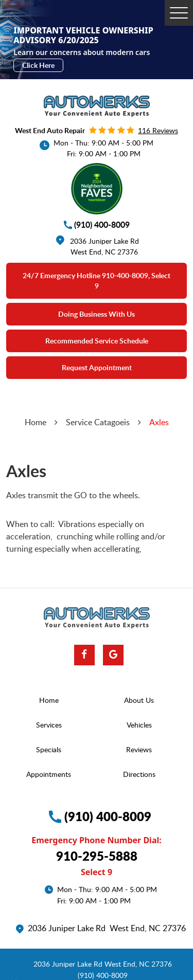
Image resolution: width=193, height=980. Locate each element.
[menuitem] (51, 700)
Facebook (84, 655)
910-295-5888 (97, 856)
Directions (139, 774)
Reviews (139, 749)
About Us (139, 700)
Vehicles (139, 725)
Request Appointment (97, 367)
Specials (49, 749)
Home (36, 422)
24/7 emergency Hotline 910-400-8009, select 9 (97, 280)
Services (49, 725)
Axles (159, 422)
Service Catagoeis (98, 422)
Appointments (49, 774)
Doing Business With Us (97, 314)
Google (113, 655)
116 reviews (158, 130)
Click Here (38, 65)
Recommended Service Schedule (97, 341)
